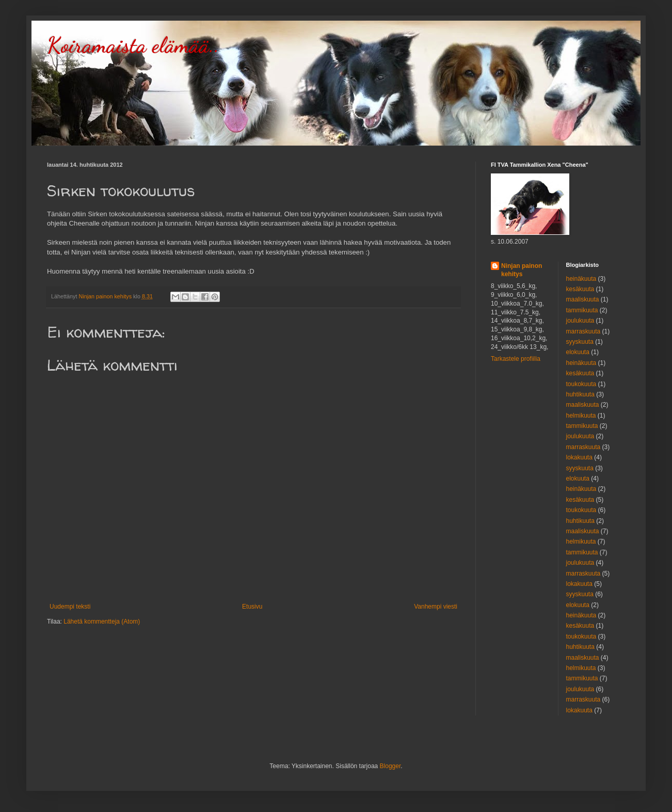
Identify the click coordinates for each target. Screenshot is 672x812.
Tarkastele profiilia (516, 359)
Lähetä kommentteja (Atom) (102, 622)
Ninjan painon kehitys (522, 270)
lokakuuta (579, 457)
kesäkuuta (580, 289)
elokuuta (578, 352)
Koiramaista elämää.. (133, 45)
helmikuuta (581, 416)
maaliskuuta (583, 299)
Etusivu (252, 607)
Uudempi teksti (70, 607)
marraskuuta (583, 331)
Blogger (390, 766)
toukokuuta (581, 384)
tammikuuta (582, 310)
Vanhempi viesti (436, 607)
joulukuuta (580, 321)
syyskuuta (580, 342)
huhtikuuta (580, 394)
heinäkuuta (581, 279)
